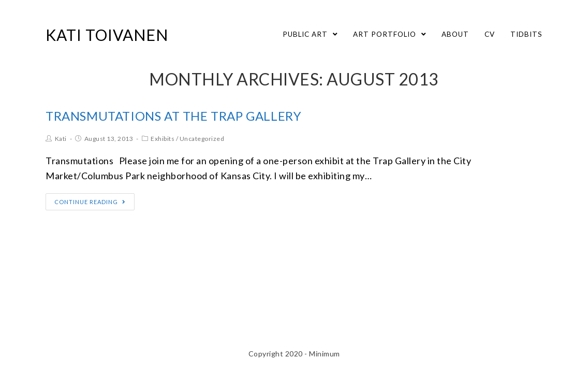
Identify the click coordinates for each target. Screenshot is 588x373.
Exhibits (163, 139)
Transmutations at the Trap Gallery (173, 116)
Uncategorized (202, 139)
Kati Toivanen (107, 35)
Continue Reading (90, 202)
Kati (61, 139)
